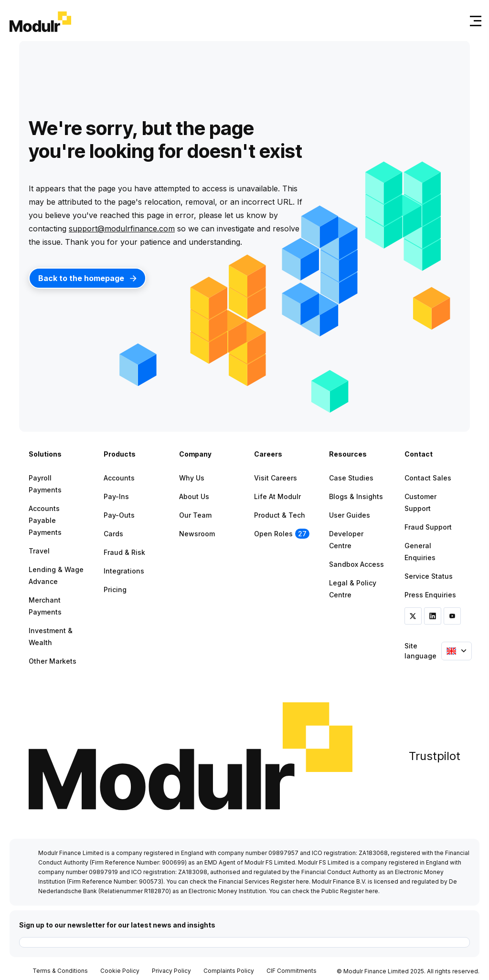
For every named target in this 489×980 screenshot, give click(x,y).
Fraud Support (428, 527)
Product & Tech (280, 515)
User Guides (350, 515)
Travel (39, 551)
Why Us (192, 478)
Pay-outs (119, 515)
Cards (113, 534)
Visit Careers (276, 478)
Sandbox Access (356, 564)
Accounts (119, 478)
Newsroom (197, 534)
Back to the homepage (87, 278)
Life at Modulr (277, 496)
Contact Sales (428, 478)
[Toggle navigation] (474, 21)
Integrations (124, 571)
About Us (194, 496)
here (303, 881)
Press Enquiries (430, 595)
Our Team (195, 515)
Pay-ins (116, 496)
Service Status (429, 576)
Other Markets (53, 661)
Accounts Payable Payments (45, 520)
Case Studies (351, 478)
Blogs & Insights (356, 496)
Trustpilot (435, 756)
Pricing (115, 589)
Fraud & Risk (124, 552)
